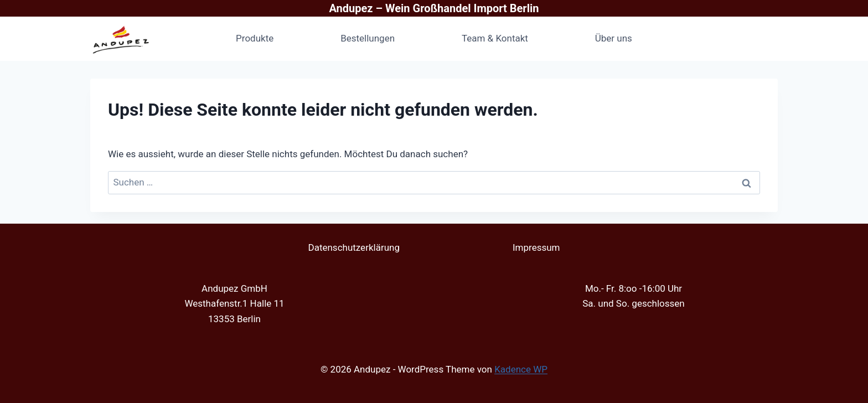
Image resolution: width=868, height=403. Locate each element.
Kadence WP (521, 369)
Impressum (536, 247)
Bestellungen (368, 38)
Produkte (255, 38)
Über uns (614, 38)
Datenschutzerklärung (353, 247)
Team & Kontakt (495, 38)
